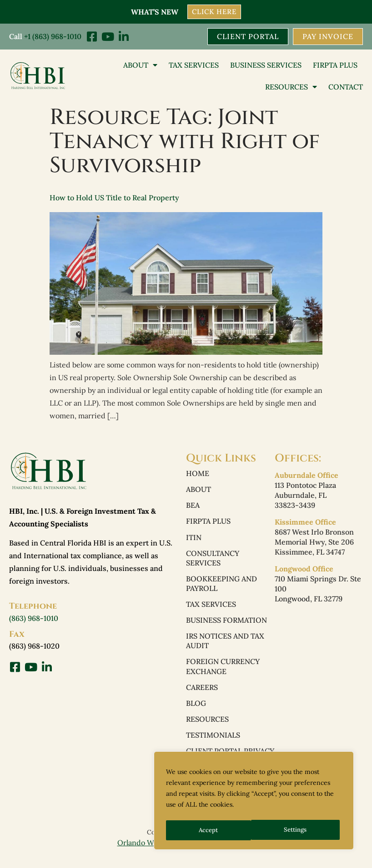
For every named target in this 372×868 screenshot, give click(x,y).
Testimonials (213, 743)
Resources (291, 87)
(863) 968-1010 (34, 619)
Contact (346, 87)
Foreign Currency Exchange (223, 673)
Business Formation (226, 625)
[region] (254, 802)
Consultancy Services (213, 561)
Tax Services (194, 65)
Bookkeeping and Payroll (221, 587)
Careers (202, 694)
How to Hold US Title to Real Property (114, 198)
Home (198, 474)
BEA (193, 507)
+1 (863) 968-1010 (53, 36)
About (140, 65)
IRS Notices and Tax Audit (225, 646)
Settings (210, 830)
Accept (300, 830)
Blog (196, 710)
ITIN (194, 540)
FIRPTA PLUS (335, 65)
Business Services (266, 65)
